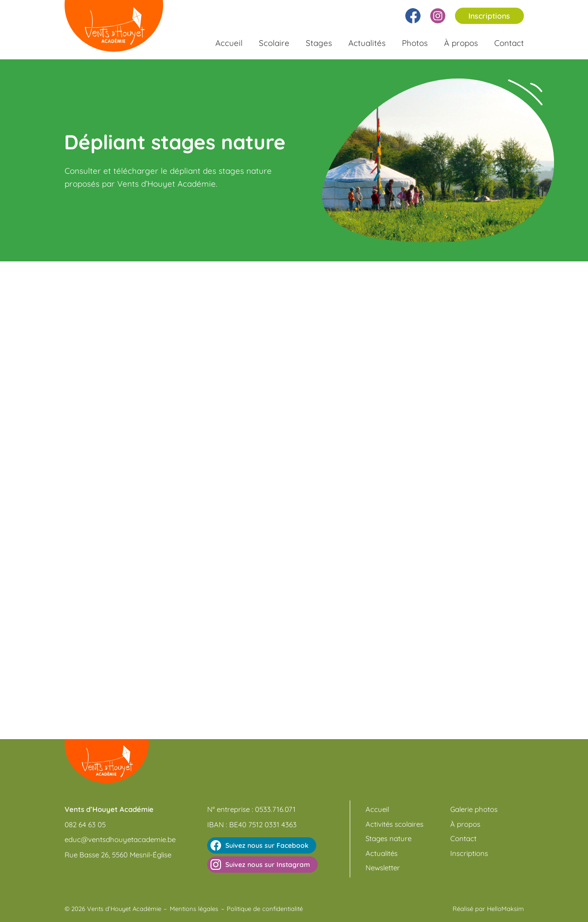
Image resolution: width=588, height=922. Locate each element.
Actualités (367, 43)
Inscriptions (489, 16)
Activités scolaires (394, 824)
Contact (509, 43)
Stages (319, 43)
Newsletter (383, 868)
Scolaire (274, 43)
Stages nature (388, 838)
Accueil (229, 43)
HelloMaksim (505, 909)
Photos (415, 43)
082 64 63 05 (85, 825)
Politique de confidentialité (265, 909)
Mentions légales (194, 909)
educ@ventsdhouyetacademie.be (120, 839)
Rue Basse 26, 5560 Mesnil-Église (118, 855)
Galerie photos (474, 809)
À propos (461, 43)
